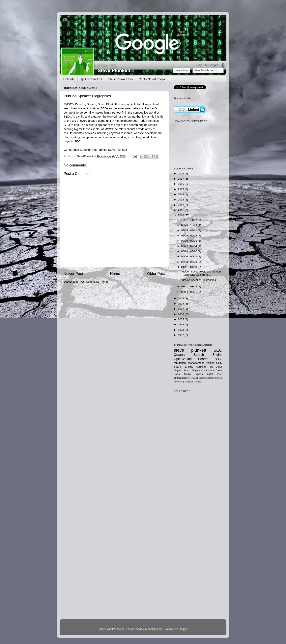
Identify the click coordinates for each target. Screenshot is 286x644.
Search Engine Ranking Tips (193, 367)
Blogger (183, 629)
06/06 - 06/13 (189, 256)
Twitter (210, 363)
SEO (218, 350)
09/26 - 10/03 (189, 225)
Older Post (156, 274)
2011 (181, 210)
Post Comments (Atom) (94, 282)
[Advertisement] (186, 443)
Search (203, 359)
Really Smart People (152, 79)
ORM (219, 363)
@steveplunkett (183, 98)
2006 (181, 314)
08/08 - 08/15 (189, 241)
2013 (181, 200)
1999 (181, 324)
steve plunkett (190, 350)
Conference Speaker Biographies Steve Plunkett (95, 150)
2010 (181, 215)
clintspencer (155, 629)
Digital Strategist (206, 378)
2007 (181, 309)
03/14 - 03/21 (189, 292)
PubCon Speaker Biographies (87, 96)
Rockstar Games (193, 382)
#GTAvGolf (193, 378)
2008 (181, 304)
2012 (181, 205)
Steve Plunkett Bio (120, 79)
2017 (181, 179)
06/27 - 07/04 (189, 246)
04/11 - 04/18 (189, 267)
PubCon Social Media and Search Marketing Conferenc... (201, 273)
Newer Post (73, 274)
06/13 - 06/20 (189, 251)
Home (115, 274)
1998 (181, 330)
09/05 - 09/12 (189, 230)
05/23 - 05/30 (189, 262)
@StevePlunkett (91, 79)
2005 (181, 319)
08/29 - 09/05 (189, 236)
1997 (181, 335)
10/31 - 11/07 (189, 220)
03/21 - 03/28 (189, 286)
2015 (181, 189)
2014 (181, 194)
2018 (181, 174)
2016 (181, 184)
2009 (181, 298)
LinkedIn (69, 79)
